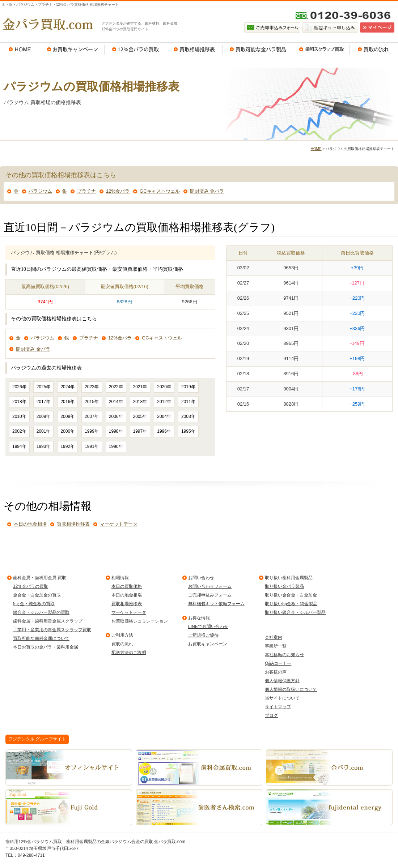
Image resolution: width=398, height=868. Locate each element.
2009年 (44, 416)
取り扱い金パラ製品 (284, 586)
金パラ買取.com (47, 24)
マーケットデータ (119, 524)
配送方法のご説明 (129, 653)
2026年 (19, 387)
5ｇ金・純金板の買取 (34, 604)
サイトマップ (278, 707)
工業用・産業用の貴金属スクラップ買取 (52, 630)
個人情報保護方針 (282, 681)
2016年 (67, 402)
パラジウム (40, 191)
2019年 (188, 387)
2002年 (19, 431)
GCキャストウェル (160, 191)
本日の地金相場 (30, 524)
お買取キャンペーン (72, 50)
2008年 (67, 416)
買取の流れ (374, 50)
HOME (20, 50)
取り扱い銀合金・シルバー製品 (295, 612)
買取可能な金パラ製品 (258, 50)
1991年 (92, 446)
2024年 (67, 387)
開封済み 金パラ (207, 191)
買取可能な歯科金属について (41, 638)
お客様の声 (276, 672)
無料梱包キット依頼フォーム (216, 604)
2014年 (116, 402)
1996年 (164, 431)
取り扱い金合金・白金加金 (291, 595)
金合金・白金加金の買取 (37, 595)
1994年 (19, 446)
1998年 (116, 431)
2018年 (19, 402)
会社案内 (274, 637)
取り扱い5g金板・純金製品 (291, 604)
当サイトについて (282, 698)
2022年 (116, 387)
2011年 (188, 402)
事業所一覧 (276, 646)
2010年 (19, 416)
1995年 (188, 431)
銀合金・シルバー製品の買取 (41, 612)
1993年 (44, 446)
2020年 (164, 387)
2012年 (164, 402)
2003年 (188, 416)
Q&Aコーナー (278, 663)
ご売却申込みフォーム (210, 595)
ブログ (271, 715)
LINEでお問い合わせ (208, 627)
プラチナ (86, 191)
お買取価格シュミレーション (140, 621)
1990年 (116, 446)
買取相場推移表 (194, 50)
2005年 (140, 416)
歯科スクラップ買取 (321, 50)
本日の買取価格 (127, 586)
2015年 (92, 402)
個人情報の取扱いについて (291, 689)
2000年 (67, 431)
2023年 (92, 387)
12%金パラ (118, 191)
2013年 (140, 402)
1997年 (140, 431)
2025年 (44, 387)
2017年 (44, 402)
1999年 (92, 431)
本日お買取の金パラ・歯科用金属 (46, 647)
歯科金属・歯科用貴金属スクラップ (48, 621)
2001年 (44, 431)
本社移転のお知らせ (284, 655)
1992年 (67, 446)
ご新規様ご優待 (203, 635)
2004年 (164, 416)
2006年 (116, 416)
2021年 (140, 387)
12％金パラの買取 (135, 50)
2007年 (92, 416)
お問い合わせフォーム (210, 586)
